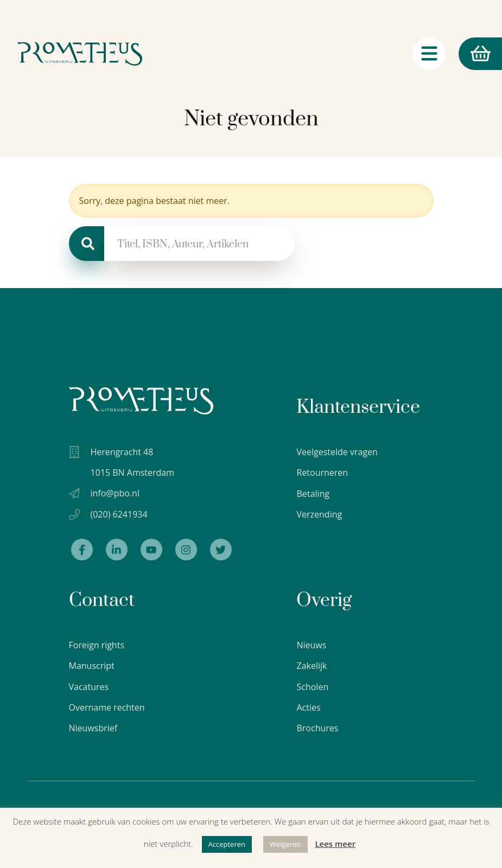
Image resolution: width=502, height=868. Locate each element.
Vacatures (89, 687)
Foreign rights (97, 645)
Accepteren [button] (227, 844)
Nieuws (311, 645)
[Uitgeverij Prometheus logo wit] (141, 401)
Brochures (317, 728)
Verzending (319, 514)
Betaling (313, 494)
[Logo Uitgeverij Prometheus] (80, 54)
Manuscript (92, 666)
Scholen (312, 687)
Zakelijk (312, 666)
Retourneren (322, 473)
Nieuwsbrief (93, 728)
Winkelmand (474, 54)
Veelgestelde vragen (337, 452)
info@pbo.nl (115, 493)
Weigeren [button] (285, 844)
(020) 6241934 (119, 514)
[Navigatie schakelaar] (429, 54)
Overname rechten (107, 707)
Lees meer (335, 844)
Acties (308, 707)
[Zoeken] (87, 244)
